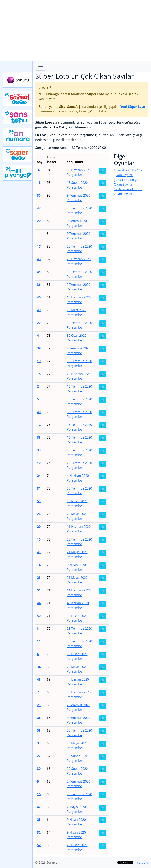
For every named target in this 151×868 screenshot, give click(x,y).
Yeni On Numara (18, 136)
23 (39, 578)
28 (39, 718)
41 (39, 552)
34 (39, 667)
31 (39, 488)
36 (39, 285)
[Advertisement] (75, 31)
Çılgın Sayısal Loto (18, 98)
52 (39, 845)
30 (39, 769)
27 (39, 756)
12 (39, 425)
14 (39, 565)
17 (39, 246)
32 (39, 832)
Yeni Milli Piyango (18, 173)
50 (39, 616)
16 (39, 794)
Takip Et (143, 863)
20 (39, 221)
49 (39, 310)
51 (39, 590)
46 (39, 297)
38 (39, 437)
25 (39, 820)
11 (39, 641)
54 (39, 501)
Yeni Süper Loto (18, 154)
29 (39, 527)
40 (39, 412)
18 (39, 374)
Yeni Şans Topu (18, 117)
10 (39, 463)
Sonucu (18, 80)
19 (39, 361)
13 (39, 183)
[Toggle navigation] (41, 67)
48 (39, 679)
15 (39, 539)
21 (39, 705)
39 (39, 348)
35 (39, 195)
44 (39, 603)
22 (39, 323)
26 (39, 514)
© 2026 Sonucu (46, 863)
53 (39, 730)
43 (39, 259)
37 (39, 170)
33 (39, 450)
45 (39, 272)
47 (39, 208)
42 (39, 807)
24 (39, 476)
